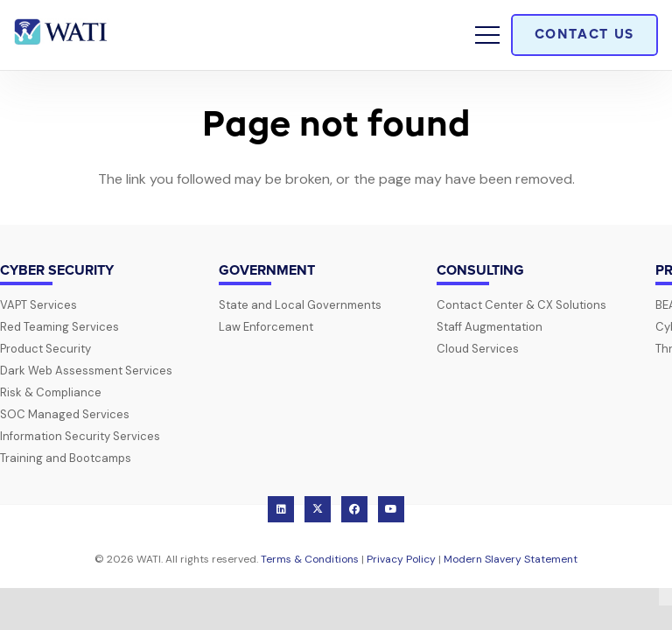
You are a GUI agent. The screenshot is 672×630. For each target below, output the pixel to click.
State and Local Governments (300, 305)
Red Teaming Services (59, 327)
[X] (318, 509)
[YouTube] (391, 509)
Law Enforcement (266, 327)
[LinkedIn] (281, 509)
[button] (487, 35)
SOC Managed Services (65, 414)
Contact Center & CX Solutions (521, 305)
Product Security (45, 349)
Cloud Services (478, 349)
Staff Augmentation (490, 327)
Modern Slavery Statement (511, 559)
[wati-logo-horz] (62, 35)
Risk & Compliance (51, 392)
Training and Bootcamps (66, 458)
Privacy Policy (401, 559)
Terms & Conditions (310, 559)
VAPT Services (38, 305)
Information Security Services (80, 436)
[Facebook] (354, 509)
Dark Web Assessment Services (86, 371)
